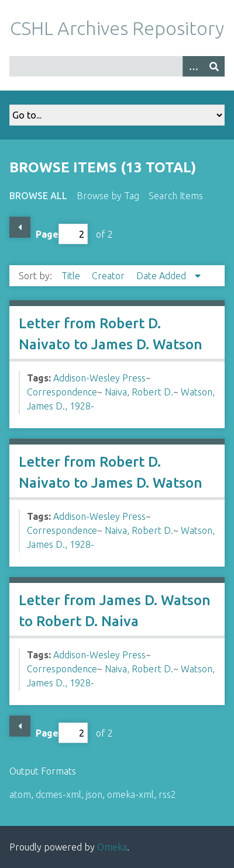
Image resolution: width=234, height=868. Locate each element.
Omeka (112, 847)
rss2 (167, 794)
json (94, 794)
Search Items (176, 196)
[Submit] (214, 66)
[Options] (193, 66)
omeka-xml (130, 794)
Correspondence (62, 392)
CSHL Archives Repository (117, 28)
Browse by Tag (108, 196)
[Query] (117, 66)
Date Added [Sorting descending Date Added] (162, 276)
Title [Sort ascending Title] (72, 276)
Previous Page (20, 227)
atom (20, 794)
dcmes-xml (58, 794)
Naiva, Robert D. (139, 392)
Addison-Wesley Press (99, 378)
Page (62, 234)
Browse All (38, 196)
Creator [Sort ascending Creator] (109, 276)
